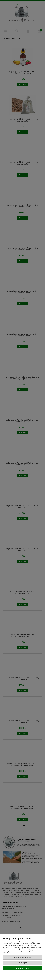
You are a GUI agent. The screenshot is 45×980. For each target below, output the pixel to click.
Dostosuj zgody (22, 963)
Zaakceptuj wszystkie (22, 968)
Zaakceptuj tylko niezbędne (22, 957)
